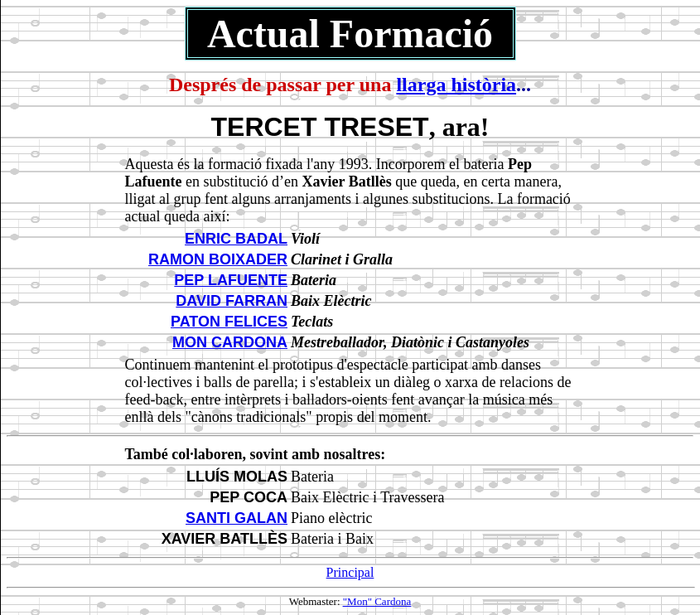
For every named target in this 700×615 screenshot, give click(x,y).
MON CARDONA (230, 342)
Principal (350, 572)
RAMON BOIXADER (218, 259)
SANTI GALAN (237, 518)
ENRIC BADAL (236, 239)
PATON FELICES (229, 322)
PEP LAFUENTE (231, 280)
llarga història (456, 85)
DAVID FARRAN (232, 301)
